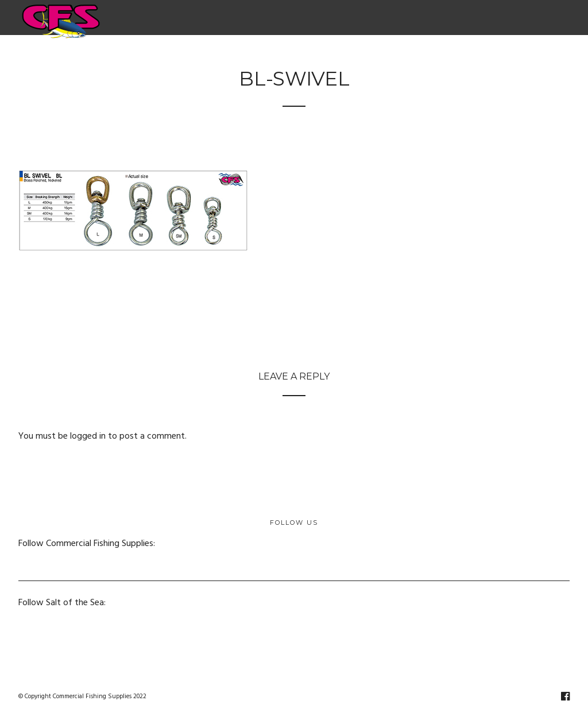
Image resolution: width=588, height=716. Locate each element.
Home (73, 57)
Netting (380, 57)
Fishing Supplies (301, 57)
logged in (88, 436)
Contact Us (534, 57)
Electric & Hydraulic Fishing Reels (175, 57)
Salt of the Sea (457, 57)
